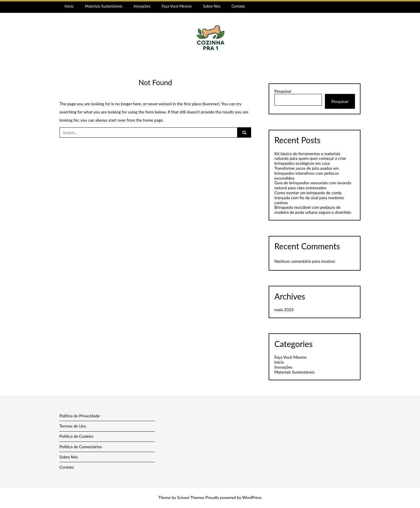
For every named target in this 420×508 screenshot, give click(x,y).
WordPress (252, 497)
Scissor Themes (191, 497)
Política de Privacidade (80, 416)
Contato (238, 6)
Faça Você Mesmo (177, 6)
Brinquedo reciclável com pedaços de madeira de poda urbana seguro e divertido (313, 210)
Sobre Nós (212, 6)
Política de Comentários (81, 447)
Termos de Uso (73, 426)
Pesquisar (283, 91)
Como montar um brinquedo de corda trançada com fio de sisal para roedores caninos (309, 198)
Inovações (142, 6)
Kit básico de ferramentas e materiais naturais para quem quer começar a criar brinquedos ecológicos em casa (310, 158)
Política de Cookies (76, 436)
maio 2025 (284, 310)
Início (69, 6)
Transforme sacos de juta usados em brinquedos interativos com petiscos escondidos (307, 173)
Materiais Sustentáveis (104, 6)
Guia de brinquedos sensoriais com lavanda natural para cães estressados (313, 185)
